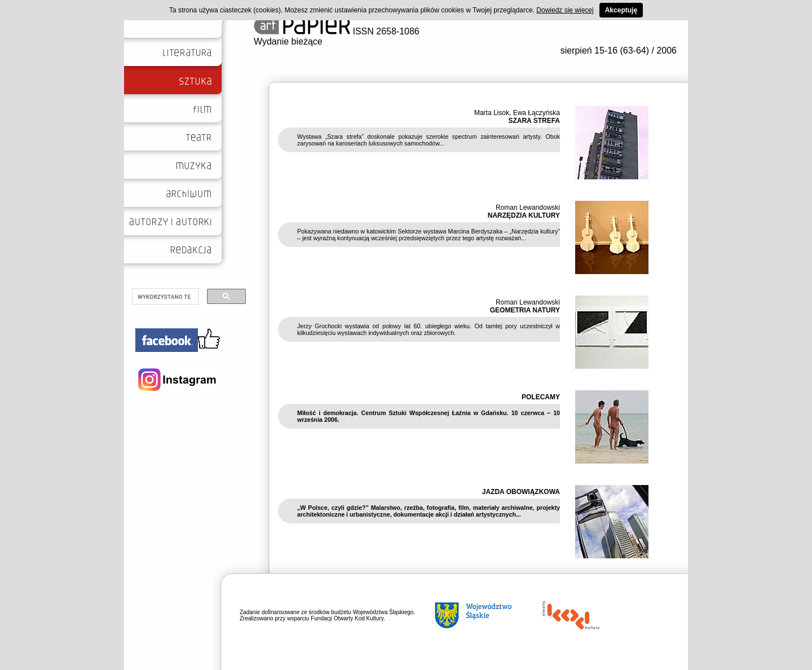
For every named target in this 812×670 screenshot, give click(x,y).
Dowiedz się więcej (565, 10)
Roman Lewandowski (528, 208)
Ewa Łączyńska (537, 113)
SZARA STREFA (534, 121)
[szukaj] (164, 297)
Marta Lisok (492, 113)
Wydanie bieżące (288, 41)
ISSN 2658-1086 (337, 31)
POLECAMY (541, 397)
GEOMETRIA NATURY (525, 310)
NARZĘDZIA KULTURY (524, 215)
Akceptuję (621, 10)
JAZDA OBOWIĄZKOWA (521, 492)
